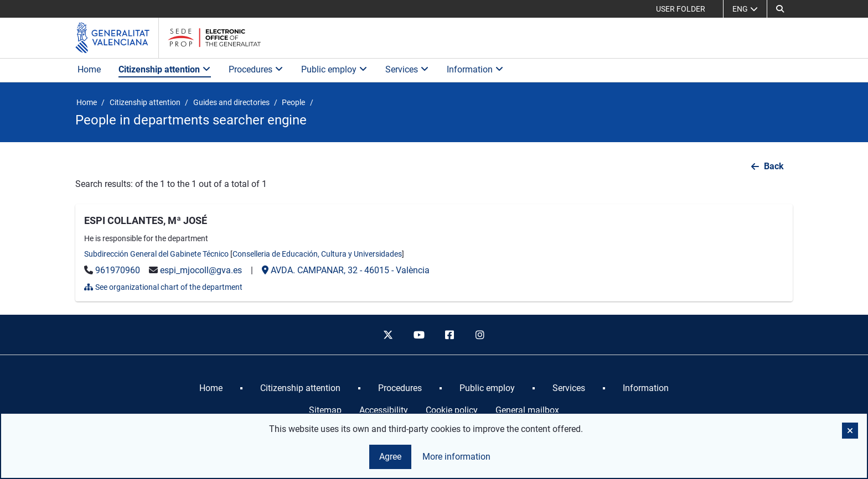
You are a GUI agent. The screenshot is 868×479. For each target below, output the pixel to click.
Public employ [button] (334, 69)
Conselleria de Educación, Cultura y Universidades (317, 254)
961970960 (118, 270)
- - (346, 270)
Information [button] (475, 69)
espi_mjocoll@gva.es (201, 270)
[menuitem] (211, 388)
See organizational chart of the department (163, 287)
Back (774, 166)
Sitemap (325, 410)
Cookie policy (452, 410)
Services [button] (407, 69)
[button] (780, 9)
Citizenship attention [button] (165, 69)
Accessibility (384, 410)
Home (89, 69)
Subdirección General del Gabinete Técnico (156, 254)
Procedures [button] (256, 69)
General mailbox (527, 410)
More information (456, 457)
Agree (390, 457)
